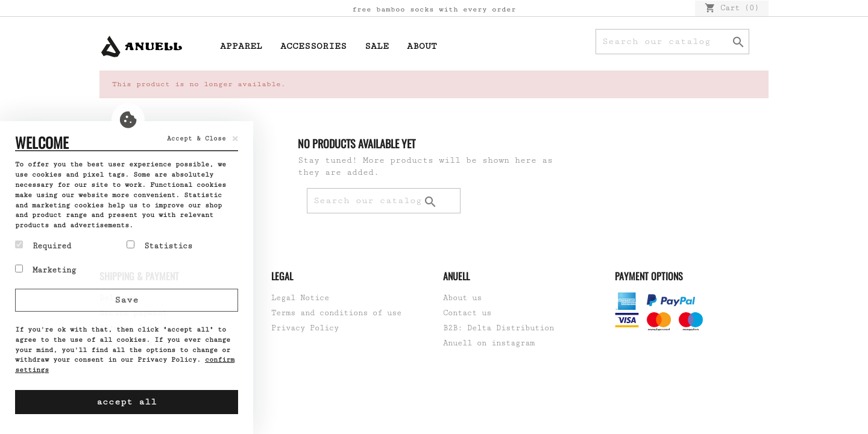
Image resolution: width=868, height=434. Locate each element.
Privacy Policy (305, 328)
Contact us (467, 313)
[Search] (672, 42)
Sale (377, 46)
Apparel (241, 46)
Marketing (46, 269)
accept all (127, 402)
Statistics (159, 245)
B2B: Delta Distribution (498, 328)
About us (462, 298)
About (422, 46)
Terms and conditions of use (336, 313)
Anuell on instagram (489, 343)
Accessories (313, 46)
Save (127, 300)
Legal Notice (300, 298)
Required (43, 245)
